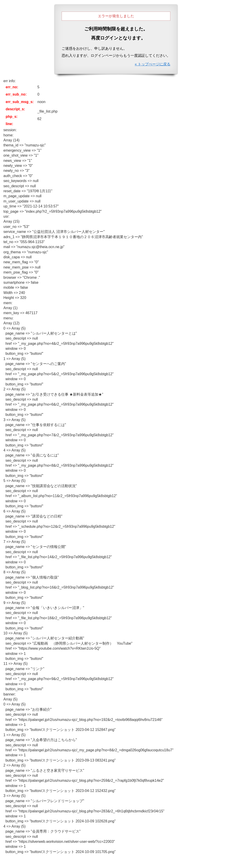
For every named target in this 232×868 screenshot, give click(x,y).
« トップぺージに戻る (153, 64)
